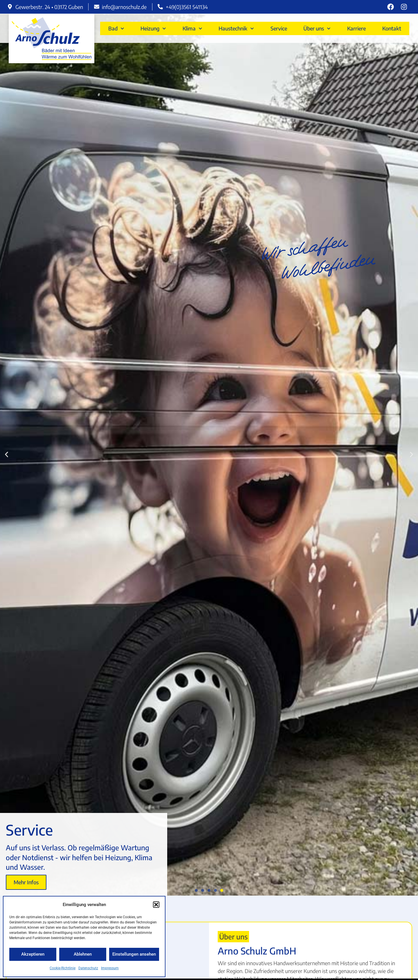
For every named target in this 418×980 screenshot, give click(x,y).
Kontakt (392, 28)
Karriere (356, 28)
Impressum (110, 968)
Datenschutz (88, 968)
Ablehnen (83, 954)
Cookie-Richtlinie (63, 968)
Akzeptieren (33, 954)
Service (279, 28)
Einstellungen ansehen (134, 954)
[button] (156, 905)
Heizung (153, 29)
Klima (192, 29)
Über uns (317, 29)
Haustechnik (236, 29)
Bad (116, 29)
